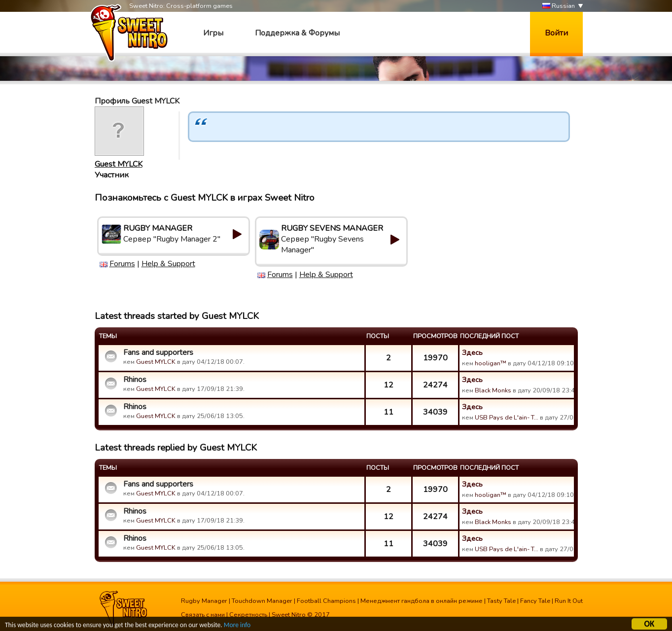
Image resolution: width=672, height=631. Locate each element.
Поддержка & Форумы (297, 33)
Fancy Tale (535, 601)
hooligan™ (491, 363)
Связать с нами (203, 615)
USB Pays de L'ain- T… (507, 418)
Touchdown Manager (262, 601)
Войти (556, 33)
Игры (213, 33)
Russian (559, 6)
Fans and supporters (158, 352)
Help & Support (168, 264)
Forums (122, 264)
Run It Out (569, 601)
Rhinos (135, 380)
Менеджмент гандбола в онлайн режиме (422, 601)
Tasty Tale (501, 601)
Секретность (248, 615)
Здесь (472, 352)
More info (237, 626)
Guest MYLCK (119, 164)
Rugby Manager (204, 601)
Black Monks (493, 390)
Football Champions (326, 601)
